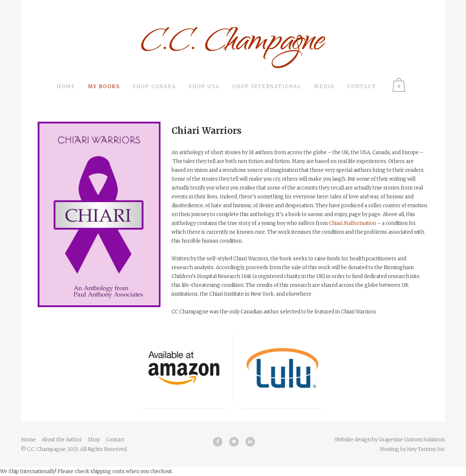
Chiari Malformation (352, 223)
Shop (94, 440)
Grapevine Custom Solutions (412, 440)
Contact (115, 440)
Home (28, 440)
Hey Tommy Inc (426, 449)
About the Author (62, 440)
